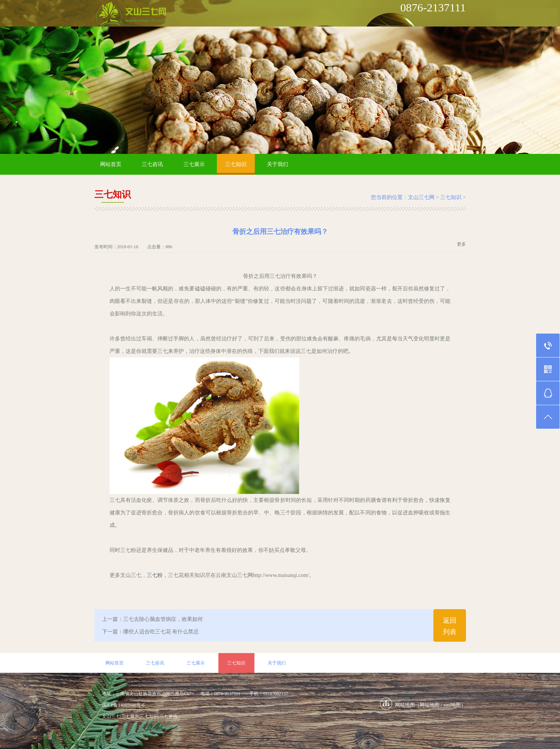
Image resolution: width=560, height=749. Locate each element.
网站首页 (111, 164)
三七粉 (155, 575)
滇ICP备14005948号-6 (123, 705)
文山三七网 (421, 197)
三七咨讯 (152, 164)
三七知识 (236, 164)
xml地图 (452, 705)
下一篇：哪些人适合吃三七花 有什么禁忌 (151, 632)
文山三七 (111, 716)
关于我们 (278, 164)
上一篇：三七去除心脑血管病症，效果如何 (152, 619)
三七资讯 (168, 716)
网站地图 (430, 705)
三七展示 (194, 164)
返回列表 (450, 626)
